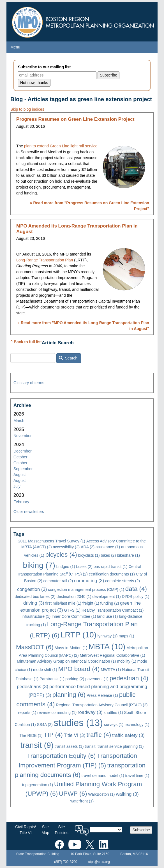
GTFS (72, 610)
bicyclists (89, 555)
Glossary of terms (29, 383)
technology (137, 725)
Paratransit (52, 679)
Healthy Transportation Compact (113, 610)
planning (69, 695)
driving (34, 603)
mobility (126, 661)
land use (108, 616)
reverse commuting (57, 712)
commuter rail (58, 581)
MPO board (79, 669)
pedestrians (33, 687)
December (23, 451)
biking (39, 565)
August (20, 475)
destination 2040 (74, 597)
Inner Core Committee (74, 616)
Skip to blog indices (27, 109)
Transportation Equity (61, 756)
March (19, 421)
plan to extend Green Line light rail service (61, 146)
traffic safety (128, 735)
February (21, 502)
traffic (99, 735)
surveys (114, 725)
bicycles (61, 555)
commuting (89, 581)
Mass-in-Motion (71, 648)
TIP (53, 735)
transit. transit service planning (114, 746)
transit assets (69, 746)
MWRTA (111, 670)
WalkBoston (101, 794)
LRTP (78, 635)
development (107, 597)
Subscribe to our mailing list (44, 67)
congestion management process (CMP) (86, 590)
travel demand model (103, 776)
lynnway (108, 636)
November (23, 436)
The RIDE (31, 735)
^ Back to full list (26, 342)
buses (84, 567)
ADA (88, 547)
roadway (90, 712)
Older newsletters (29, 512)
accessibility (66, 547)
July (17, 486)
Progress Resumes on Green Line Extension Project (75, 119)
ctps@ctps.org (99, 862)
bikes (108, 555)
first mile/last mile (63, 603)
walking (127, 794)
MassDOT (35, 647)
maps (126, 636)
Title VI (75, 735)
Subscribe (141, 830)
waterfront (82, 801)
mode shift (45, 670)
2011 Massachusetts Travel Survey (52, 541)
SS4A (45, 725)
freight (91, 603)
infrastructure (36, 616)
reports (27, 712)
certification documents (112, 574)
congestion (32, 589)
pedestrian (129, 678)
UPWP (73, 794)
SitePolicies (61, 830)
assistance (108, 547)
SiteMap (45, 830)
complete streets (123, 581)
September (23, 469)
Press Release (102, 695)
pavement (97, 679)
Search (68, 358)
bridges (66, 567)
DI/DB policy (136, 597)
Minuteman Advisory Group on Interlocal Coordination (66, 661)
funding (110, 603)
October (20, 457)
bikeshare (128, 555)
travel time (137, 776)
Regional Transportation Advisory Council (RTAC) (102, 705)
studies (78, 723)
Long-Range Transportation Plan (45, 260)
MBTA (107, 647)
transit (37, 745)
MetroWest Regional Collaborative (112, 655)
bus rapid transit (111, 567)
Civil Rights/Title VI (26, 830)
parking (75, 679)
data (136, 589)
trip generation (38, 785)
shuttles (113, 712)
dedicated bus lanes (35, 597)
